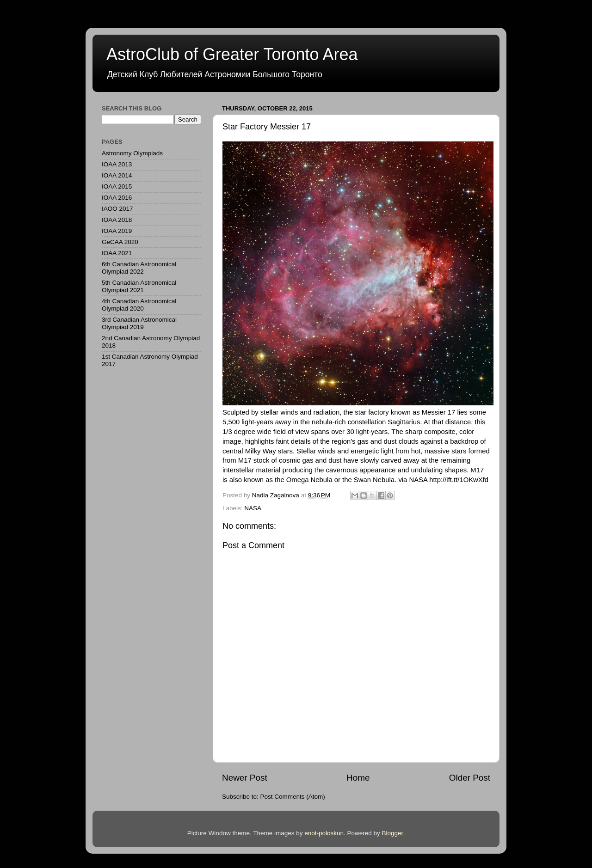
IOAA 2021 (117, 253)
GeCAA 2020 (120, 242)
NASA (253, 508)
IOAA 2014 (117, 175)
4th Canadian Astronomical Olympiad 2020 (139, 305)
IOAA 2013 (117, 164)
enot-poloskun (324, 833)
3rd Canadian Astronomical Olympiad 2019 (139, 323)
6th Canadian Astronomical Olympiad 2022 (139, 268)
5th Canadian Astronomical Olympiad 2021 (139, 286)
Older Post (470, 778)
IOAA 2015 (117, 186)
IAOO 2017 (117, 209)
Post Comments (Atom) (293, 797)
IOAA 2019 (117, 231)
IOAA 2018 (117, 220)
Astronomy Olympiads (132, 153)
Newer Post (245, 778)
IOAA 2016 (117, 198)
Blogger (393, 833)
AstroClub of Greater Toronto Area (232, 54)
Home (358, 778)
